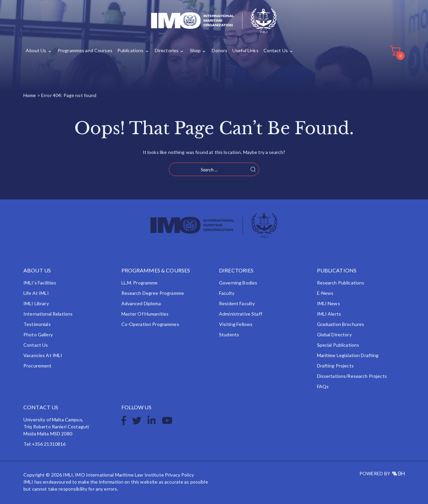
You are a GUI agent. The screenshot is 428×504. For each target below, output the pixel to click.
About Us (36, 51)
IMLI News (329, 303)
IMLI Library (36, 303)
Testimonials (37, 324)
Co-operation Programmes (150, 324)
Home (30, 95)
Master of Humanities (145, 314)
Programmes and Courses (85, 51)
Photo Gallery (38, 334)
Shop (195, 51)
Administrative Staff (241, 314)
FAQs (323, 386)
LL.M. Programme (140, 283)
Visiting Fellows (236, 324)
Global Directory (334, 334)
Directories (167, 51)
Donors (220, 51)
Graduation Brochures (341, 324)
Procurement (38, 366)
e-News (325, 293)
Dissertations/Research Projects (352, 376)
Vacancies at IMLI (43, 355)
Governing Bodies (238, 283)
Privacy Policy (179, 475)
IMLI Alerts (329, 314)
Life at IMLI (36, 293)
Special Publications (338, 345)
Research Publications (341, 283)
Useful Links (245, 51)
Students (229, 334)
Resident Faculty (237, 303)
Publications (131, 51)
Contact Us (276, 51)
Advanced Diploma (141, 303)
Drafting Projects (335, 366)
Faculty (227, 293)
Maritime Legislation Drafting (348, 355)
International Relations (48, 314)
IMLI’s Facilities (40, 283)
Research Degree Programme (153, 293)
